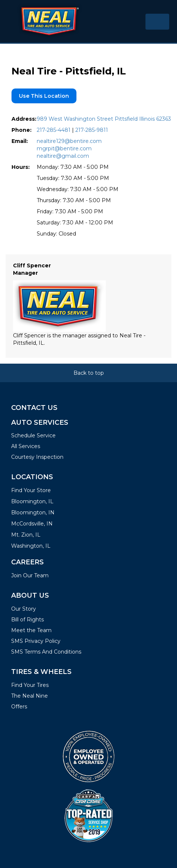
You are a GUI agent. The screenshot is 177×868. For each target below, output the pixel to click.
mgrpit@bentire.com (64, 148)
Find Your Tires (30, 685)
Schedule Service (33, 435)
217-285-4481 (54, 130)
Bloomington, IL (32, 501)
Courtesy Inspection (37, 457)
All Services (26, 446)
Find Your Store (31, 490)
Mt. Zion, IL (26, 535)
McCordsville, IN (32, 524)
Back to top (89, 373)
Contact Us (34, 408)
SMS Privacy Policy (36, 641)
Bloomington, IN (33, 513)
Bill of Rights (27, 620)
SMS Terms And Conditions (46, 652)
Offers (19, 707)
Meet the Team (31, 630)
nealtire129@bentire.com (69, 141)
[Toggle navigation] (157, 22)
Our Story (24, 609)
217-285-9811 (92, 130)
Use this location (44, 96)
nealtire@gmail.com (63, 156)
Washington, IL (31, 546)
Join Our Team (30, 575)
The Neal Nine (29, 696)
